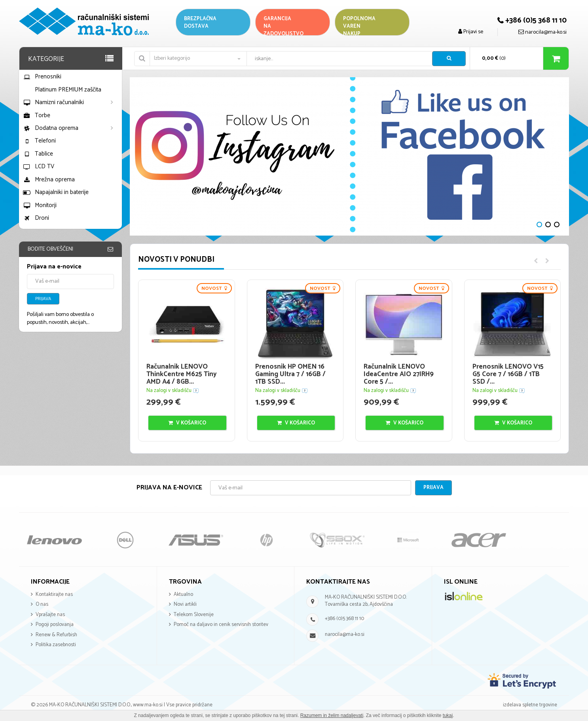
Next (140, 156)
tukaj (448, 715)
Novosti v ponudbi (176, 260)
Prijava (43, 299)
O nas (42, 604)
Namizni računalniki (53, 102)
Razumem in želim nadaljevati (332, 715)
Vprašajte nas (50, 615)
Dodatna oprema (51, 128)
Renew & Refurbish (56, 635)
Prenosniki (42, 77)
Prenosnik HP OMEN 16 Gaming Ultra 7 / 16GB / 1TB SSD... (290, 374)
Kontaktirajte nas (54, 594)
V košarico (187, 423)
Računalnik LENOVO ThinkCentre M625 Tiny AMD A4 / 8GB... (182, 374)
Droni (36, 218)
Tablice (38, 154)
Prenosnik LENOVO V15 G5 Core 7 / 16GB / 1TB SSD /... (508, 374)
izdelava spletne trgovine (530, 705)
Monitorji (40, 205)
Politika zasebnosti (56, 645)
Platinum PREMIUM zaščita (68, 90)
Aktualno (183, 594)
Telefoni (39, 141)
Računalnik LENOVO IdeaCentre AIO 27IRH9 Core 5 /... (399, 374)
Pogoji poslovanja (55, 625)
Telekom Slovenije (194, 615)
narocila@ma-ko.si (345, 634)
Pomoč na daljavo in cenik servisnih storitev (221, 625)
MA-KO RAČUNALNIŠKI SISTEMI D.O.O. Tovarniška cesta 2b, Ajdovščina (366, 601)
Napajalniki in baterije (56, 192)
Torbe (37, 115)
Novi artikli (185, 604)
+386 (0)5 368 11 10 (344, 619)
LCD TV (39, 166)
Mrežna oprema (49, 180)
